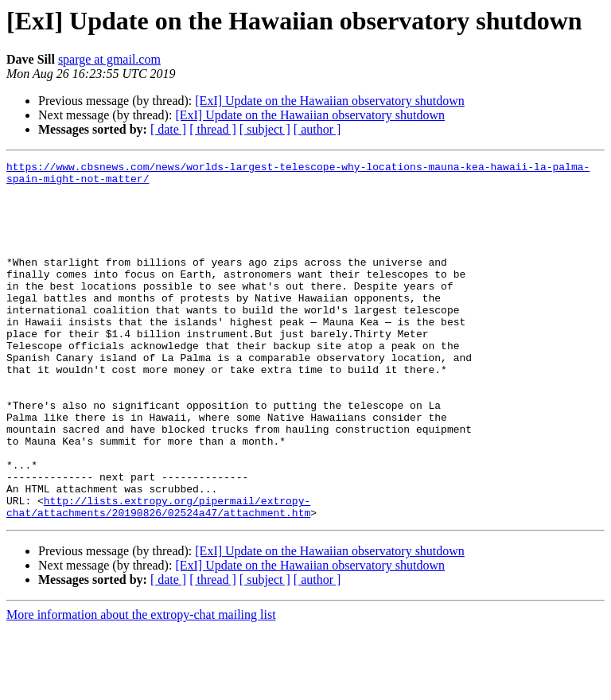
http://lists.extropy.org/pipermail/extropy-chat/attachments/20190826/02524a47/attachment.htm (158, 577)
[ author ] (317, 129)
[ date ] (168, 129)
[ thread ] (213, 129)
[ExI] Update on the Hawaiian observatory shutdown (330, 101)
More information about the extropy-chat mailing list (141, 686)
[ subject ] (265, 129)
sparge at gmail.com (109, 59)
